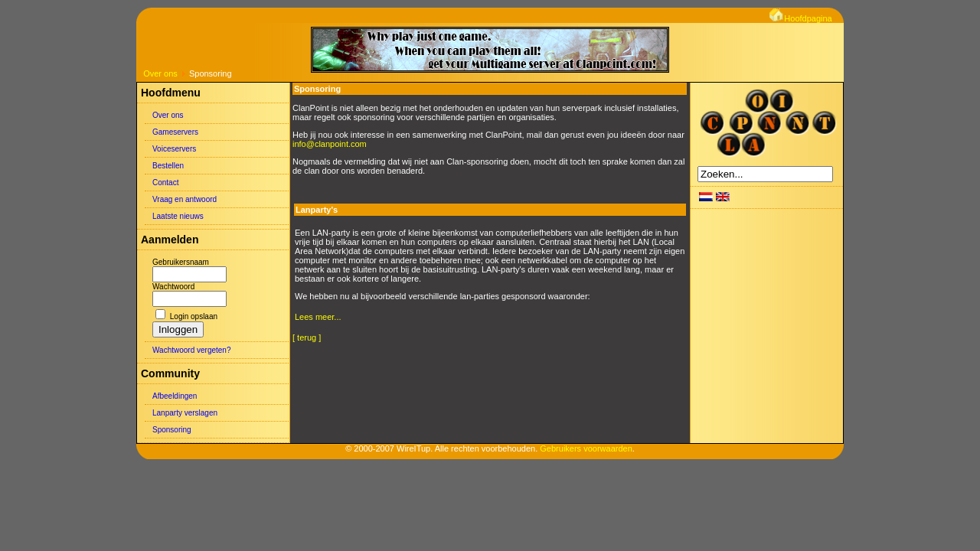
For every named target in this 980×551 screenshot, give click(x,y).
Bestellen (168, 166)
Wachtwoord (173, 287)
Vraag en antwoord (185, 199)
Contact (165, 183)
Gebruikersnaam (181, 262)
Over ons (160, 73)
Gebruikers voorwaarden (586, 448)
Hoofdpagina (800, 18)
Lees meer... (318, 317)
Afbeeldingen (175, 396)
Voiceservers (174, 149)
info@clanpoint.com (330, 144)
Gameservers (175, 132)
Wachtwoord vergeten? (191, 350)
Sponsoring (172, 430)
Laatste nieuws (178, 216)
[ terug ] (307, 337)
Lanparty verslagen (185, 413)
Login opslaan (194, 316)
